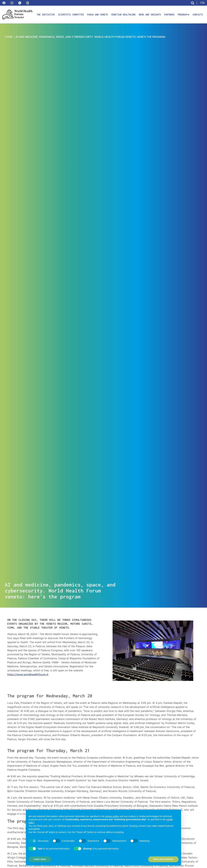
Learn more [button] (40, 859)
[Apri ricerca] (193, 3)
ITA (202, 3)
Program (184, 15)
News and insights (150, 15)
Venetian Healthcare (123, 15)
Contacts (198, 15)
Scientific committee (71, 15)
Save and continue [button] (163, 859)
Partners (169, 15)
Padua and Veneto (98, 15)
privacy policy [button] (112, 816)
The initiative (46, 15)
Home (9, 37)
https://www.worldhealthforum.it (28, 674)
